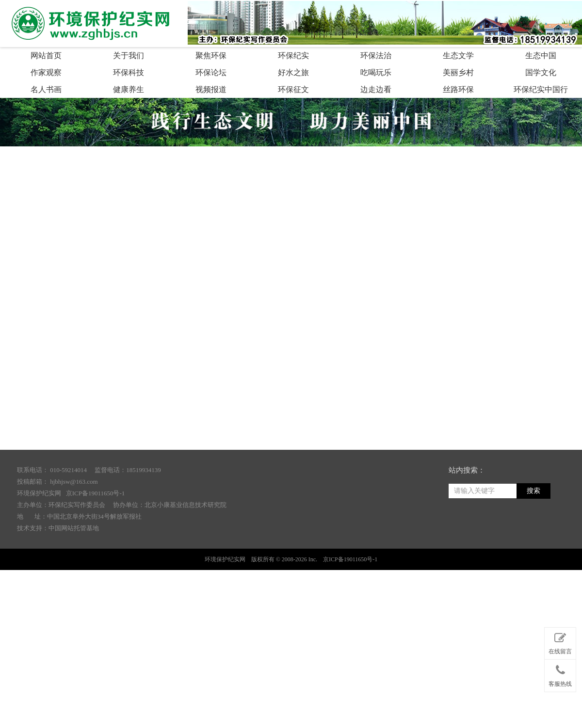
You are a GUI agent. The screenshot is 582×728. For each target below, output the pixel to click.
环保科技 (129, 72)
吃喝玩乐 (376, 72)
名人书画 (46, 89)
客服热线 (560, 674)
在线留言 (560, 642)
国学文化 (541, 72)
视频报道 (211, 89)
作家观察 (46, 72)
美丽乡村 (458, 72)
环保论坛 (211, 72)
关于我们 (129, 55)
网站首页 (46, 55)
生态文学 (458, 55)
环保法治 (376, 55)
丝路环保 (458, 89)
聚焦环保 (211, 55)
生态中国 (541, 55)
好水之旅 (293, 72)
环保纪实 (293, 55)
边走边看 (376, 89)
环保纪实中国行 (541, 89)
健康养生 (129, 89)
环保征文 (293, 89)
